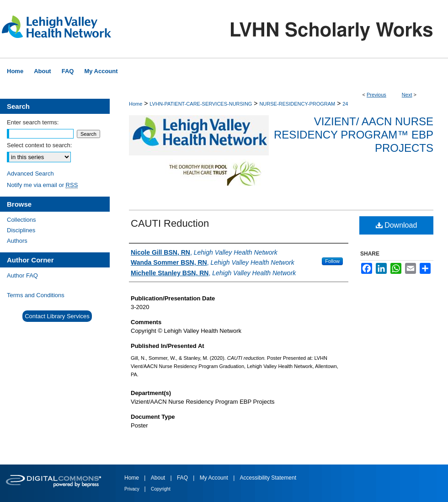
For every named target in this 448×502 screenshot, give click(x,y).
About (159, 478)
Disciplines (21, 230)
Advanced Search (30, 174)
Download (397, 225)
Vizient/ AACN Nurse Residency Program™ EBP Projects (354, 135)
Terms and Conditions (36, 295)
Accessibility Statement (268, 478)
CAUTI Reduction (170, 223)
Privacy (133, 489)
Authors (17, 241)
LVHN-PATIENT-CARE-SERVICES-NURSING (201, 104)
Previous (376, 95)
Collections (21, 220)
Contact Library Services (57, 316)
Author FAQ (22, 275)
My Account (215, 478)
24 (345, 104)
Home (136, 104)
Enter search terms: (33, 122)
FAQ (183, 478)
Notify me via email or (42, 185)
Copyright (161, 489)
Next (407, 95)
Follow (332, 261)
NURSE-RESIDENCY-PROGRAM (297, 104)
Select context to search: (39, 145)
